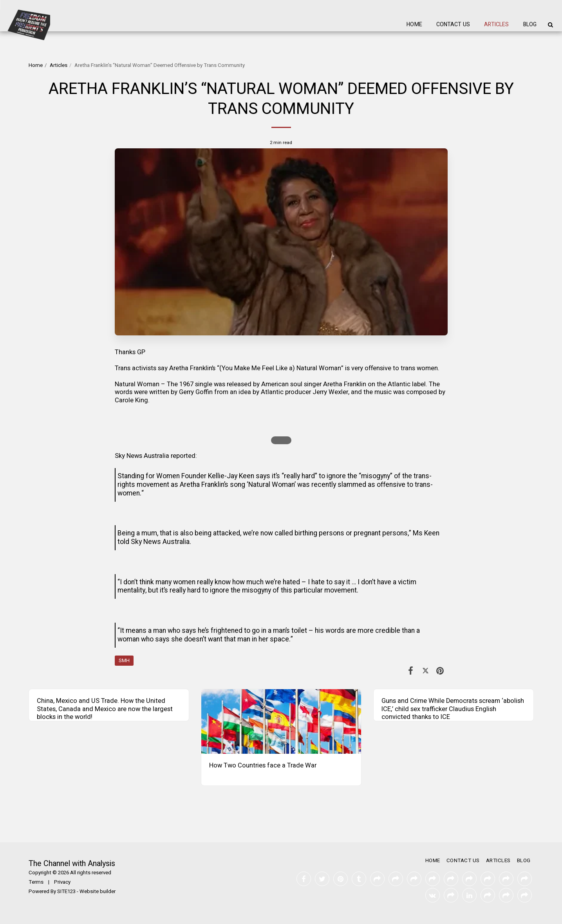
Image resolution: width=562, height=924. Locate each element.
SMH (124, 661)
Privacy (62, 882)
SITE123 (66, 892)
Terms (36, 882)
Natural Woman (137, 384)
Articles (59, 65)
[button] (550, 25)
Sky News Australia (142, 456)
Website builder (98, 892)
